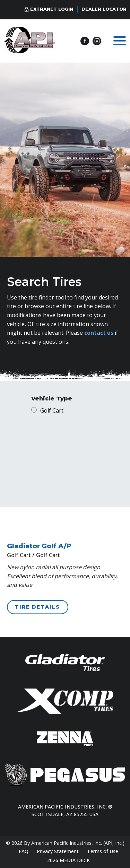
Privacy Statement (58, 851)
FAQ (24, 851)
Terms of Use (103, 851)
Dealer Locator (104, 9)
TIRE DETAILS (37, 607)
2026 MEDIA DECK (68, 860)
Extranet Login (52, 9)
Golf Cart (52, 410)
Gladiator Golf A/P (39, 546)
